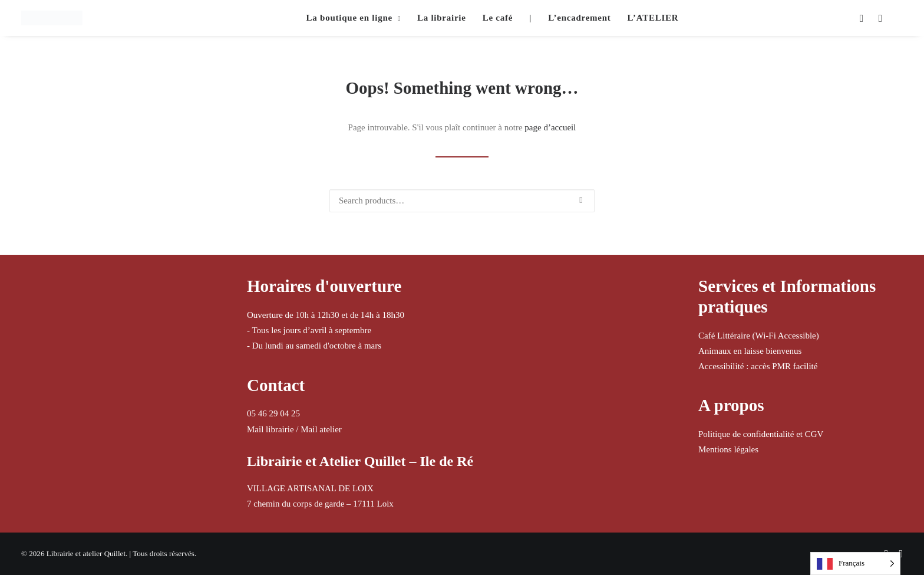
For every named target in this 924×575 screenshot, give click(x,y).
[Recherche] (462, 201)
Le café (498, 18)
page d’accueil (550, 127)
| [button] (530, 18)
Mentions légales (728, 449)
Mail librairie (270, 429)
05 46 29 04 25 (273, 413)
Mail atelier (321, 429)
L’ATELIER (653, 18)
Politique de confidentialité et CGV (761, 434)
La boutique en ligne (354, 18)
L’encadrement (579, 18)
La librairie (442, 18)
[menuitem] (354, 18)
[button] (861, 18)
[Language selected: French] (855, 563)
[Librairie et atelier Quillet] (52, 18)
